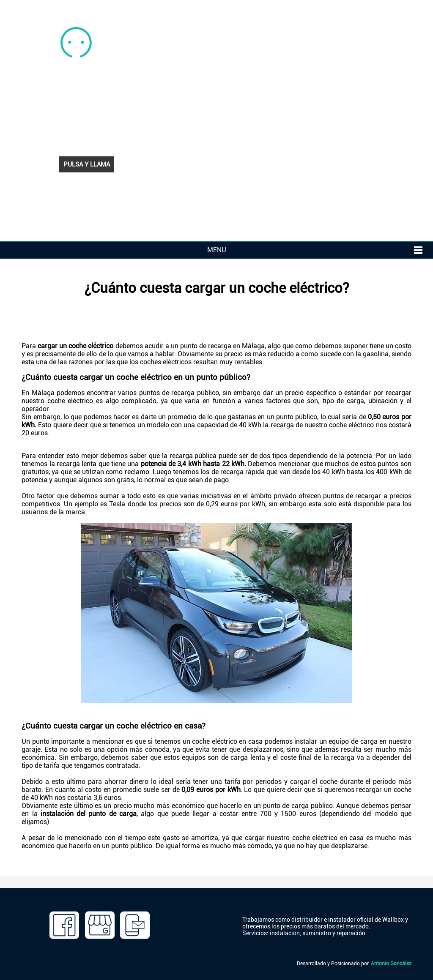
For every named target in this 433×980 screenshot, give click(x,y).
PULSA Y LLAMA (87, 164)
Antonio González (391, 964)
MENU (217, 250)
